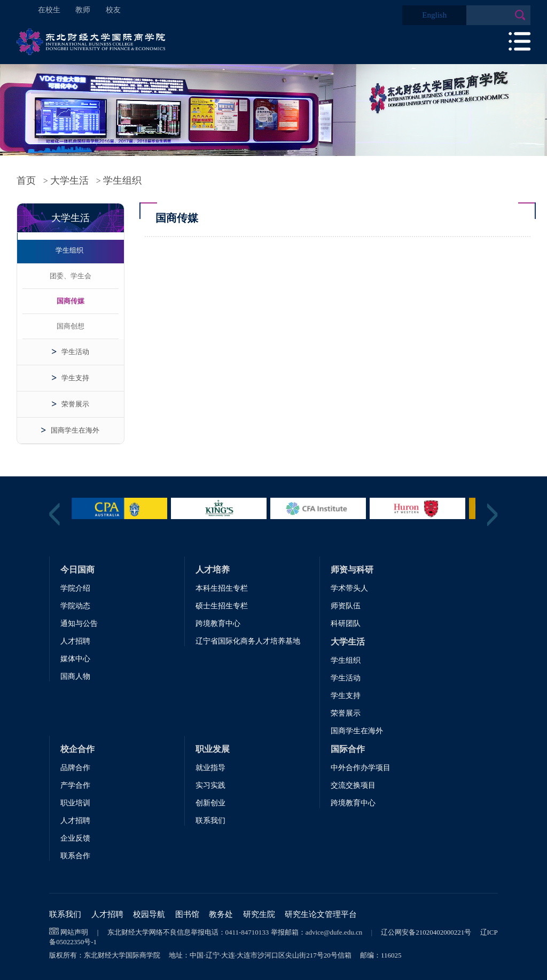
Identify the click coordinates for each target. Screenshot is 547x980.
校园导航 (149, 914)
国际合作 (348, 749)
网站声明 (74, 932)
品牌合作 (75, 768)
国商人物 (75, 676)
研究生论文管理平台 (321, 914)
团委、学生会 (71, 276)
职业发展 (213, 749)
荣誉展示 (75, 404)
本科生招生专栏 (222, 588)
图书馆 (187, 914)
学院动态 (75, 606)
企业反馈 (75, 838)
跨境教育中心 (218, 624)
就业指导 (210, 768)
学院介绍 (75, 588)
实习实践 (210, 785)
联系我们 (210, 821)
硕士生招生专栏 (222, 606)
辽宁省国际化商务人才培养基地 (248, 641)
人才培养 (213, 570)
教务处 (221, 914)
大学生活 (69, 181)
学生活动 (75, 352)
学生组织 (122, 181)
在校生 (49, 10)
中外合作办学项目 (361, 768)
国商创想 (71, 326)
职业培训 (75, 803)
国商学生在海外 (75, 430)
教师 (83, 10)
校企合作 (77, 749)
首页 (26, 181)
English (434, 15)
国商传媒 (71, 301)
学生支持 (75, 378)
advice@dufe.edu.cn (334, 932)
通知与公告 (79, 624)
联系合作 (75, 856)
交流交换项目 (353, 785)
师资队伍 (346, 606)
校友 (113, 10)
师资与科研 (352, 570)
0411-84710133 (247, 932)
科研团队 (346, 624)
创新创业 (210, 803)
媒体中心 (75, 659)
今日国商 (77, 570)
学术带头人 (349, 588)
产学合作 (75, 785)
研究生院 (259, 914)
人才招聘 (75, 641)
